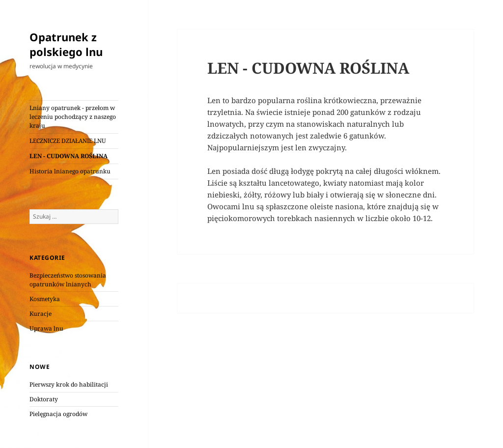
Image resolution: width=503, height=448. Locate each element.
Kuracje (41, 314)
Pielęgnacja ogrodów (58, 414)
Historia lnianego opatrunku (70, 171)
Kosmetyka (45, 299)
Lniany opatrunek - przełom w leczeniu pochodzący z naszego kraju (73, 117)
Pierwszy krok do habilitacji (69, 384)
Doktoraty (44, 399)
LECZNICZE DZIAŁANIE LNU (68, 141)
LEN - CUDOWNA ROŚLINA (69, 156)
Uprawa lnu (46, 328)
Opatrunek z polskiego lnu (66, 44)
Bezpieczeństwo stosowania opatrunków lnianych (68, 280)
